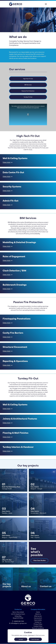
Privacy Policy (38, 624)
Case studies (38, 620)
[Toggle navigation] (46, 4)
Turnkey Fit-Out (28, 97)
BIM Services (28, 85)
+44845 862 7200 (19, 621)
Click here (31, 635)
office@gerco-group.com (19, 623)
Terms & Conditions (38, 628)
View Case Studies (40, 560)
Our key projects (7, 585)
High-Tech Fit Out (28, 79)
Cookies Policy (38, 626)
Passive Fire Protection (28, 91)
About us (26, 586)
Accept (21, 639)
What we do (38, 616)
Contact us (46, 586)
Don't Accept (35, 639)
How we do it (38, 618)
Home (38, 612)
